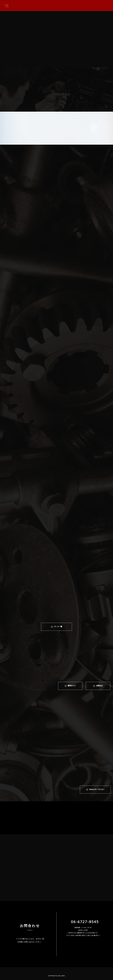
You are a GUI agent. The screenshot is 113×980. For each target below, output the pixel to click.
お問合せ (99, 686)
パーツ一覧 (58, 627)
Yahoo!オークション (97, 789)
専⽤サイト (72, 686)
